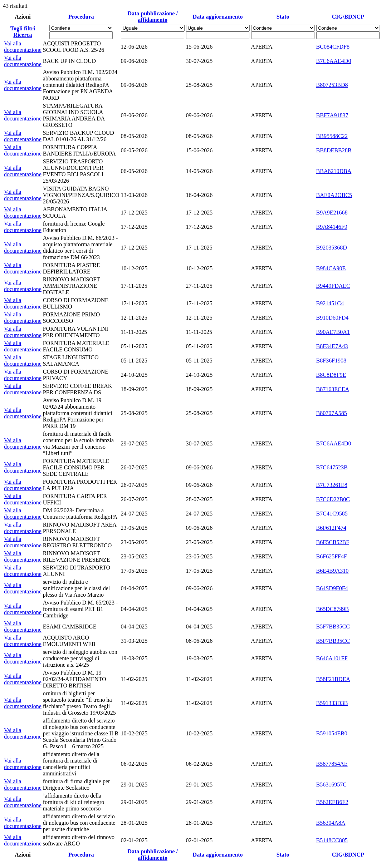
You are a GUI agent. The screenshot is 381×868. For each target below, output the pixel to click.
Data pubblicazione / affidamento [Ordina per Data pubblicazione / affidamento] (152, 17)
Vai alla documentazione (23, 47)
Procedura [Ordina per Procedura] (81, 17)
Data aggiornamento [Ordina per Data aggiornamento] (218, 17)
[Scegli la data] (153, 35)
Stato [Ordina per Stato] (283, 17)
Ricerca (23, 35)
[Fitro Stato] (283, 35)
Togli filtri (23, 28)
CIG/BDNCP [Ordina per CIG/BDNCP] (348, 17)
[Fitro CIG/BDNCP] (348, 35)
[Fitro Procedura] (81, 35)
